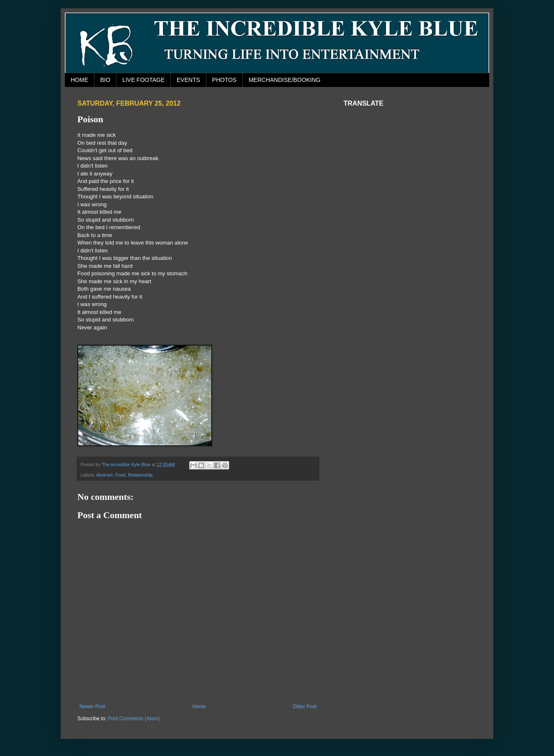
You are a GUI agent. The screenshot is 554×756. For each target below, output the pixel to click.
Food (120, 475)
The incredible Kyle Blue (127, 464)
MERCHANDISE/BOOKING (285, 80)
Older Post (305, 707)
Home (199, 707)
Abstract (104, 475)
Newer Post (92, 707)
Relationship (140, 475)
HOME (79, 80)
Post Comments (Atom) (134, 719)
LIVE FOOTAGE (143, 80)
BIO (105, 80)
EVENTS (188, 80)
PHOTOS (224, 80)
